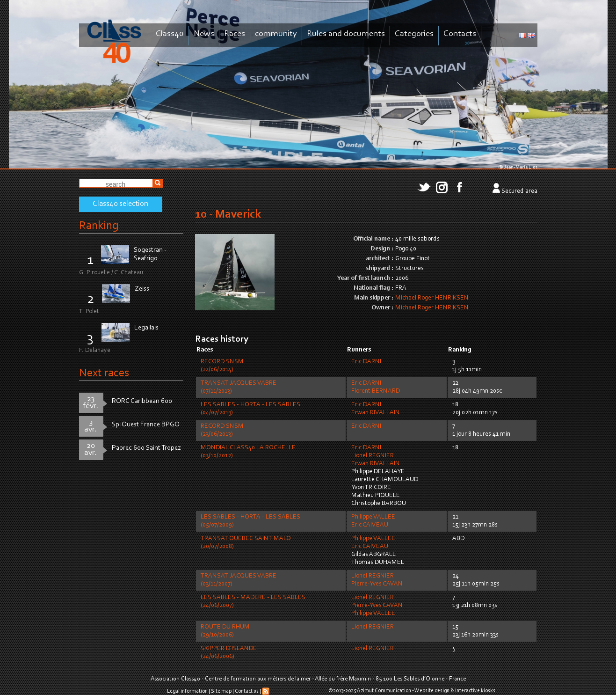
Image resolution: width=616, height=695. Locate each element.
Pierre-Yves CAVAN (377, 584)
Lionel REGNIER (373, 456)
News (204, 34)
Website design (432, 691)
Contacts (460, 34)
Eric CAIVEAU (370, 525)
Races (235, 34)
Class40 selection (120, 204)
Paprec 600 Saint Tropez (146, 448)
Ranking (99, 226)
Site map (221, 691)
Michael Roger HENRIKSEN (432, 298)
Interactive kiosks (475, 691)
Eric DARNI (366, 362)
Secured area (519, 191)
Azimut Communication (384, 691)
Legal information (187, 691)
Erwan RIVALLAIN (376, 413)
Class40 (170, 34)
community (276, 34)
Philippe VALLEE (373, 517)
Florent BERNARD (376, 391)
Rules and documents (346, 34)
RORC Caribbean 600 (142, 401)
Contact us (247, 691)
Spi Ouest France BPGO (146, 425)
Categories (414, 34)
